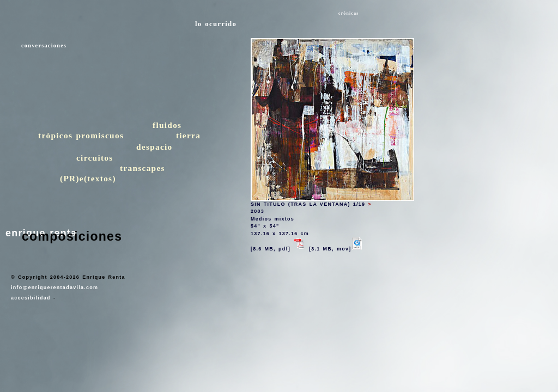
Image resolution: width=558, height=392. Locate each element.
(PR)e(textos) (88, 178)
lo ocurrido (216, 24)
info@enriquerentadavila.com (54, 287)
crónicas (349, 13)
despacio (154, 147)
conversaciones (44, 45)
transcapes (142, 168)
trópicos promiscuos (81, 135)
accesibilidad (31, 298)
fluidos (167, 125)
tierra (188, 135)
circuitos (95, 158)
